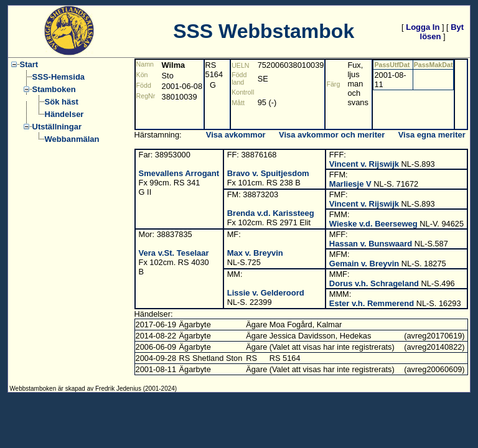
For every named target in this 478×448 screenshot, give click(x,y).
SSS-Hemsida (59, 77)
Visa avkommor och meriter (332, 135)
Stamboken (54, 89)
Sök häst (62, 102)
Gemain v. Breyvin (364, 264)
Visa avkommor (236, 135)
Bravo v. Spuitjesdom (268, 173)
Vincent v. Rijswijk (364, 164)
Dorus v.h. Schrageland (374, 283)
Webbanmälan (72, 139)
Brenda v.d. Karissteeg (271, 213)
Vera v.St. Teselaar (174, 253)
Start (29, 64)
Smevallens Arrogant (179, 173)
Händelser (64, 114)
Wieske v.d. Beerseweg (373, 224)
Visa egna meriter (432, 135)
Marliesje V (350, 184)
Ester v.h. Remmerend (372, 303)
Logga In (423, 27)
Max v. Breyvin (255, 253)
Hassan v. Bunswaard (371, 244)
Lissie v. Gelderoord (266, 293)
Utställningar (57, 127)
